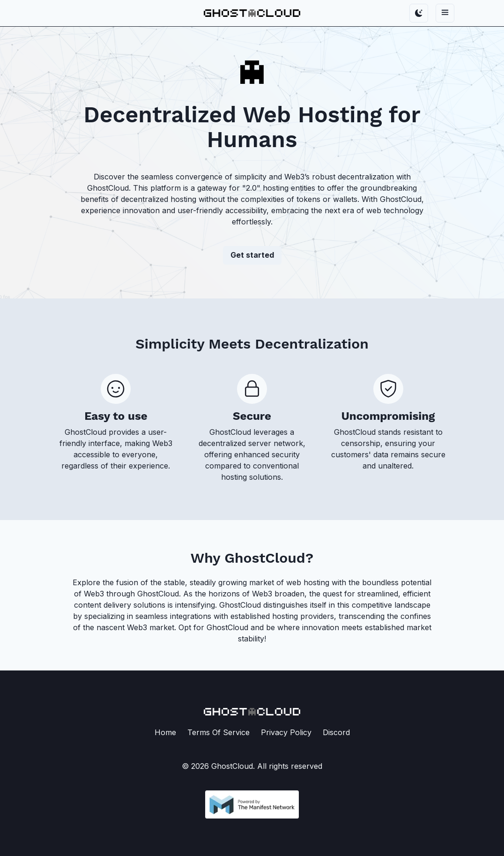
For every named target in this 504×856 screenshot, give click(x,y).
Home (165, 732)
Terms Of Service (219, 732)
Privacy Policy (286, 732)
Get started (252, 255)
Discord (336, 732)
